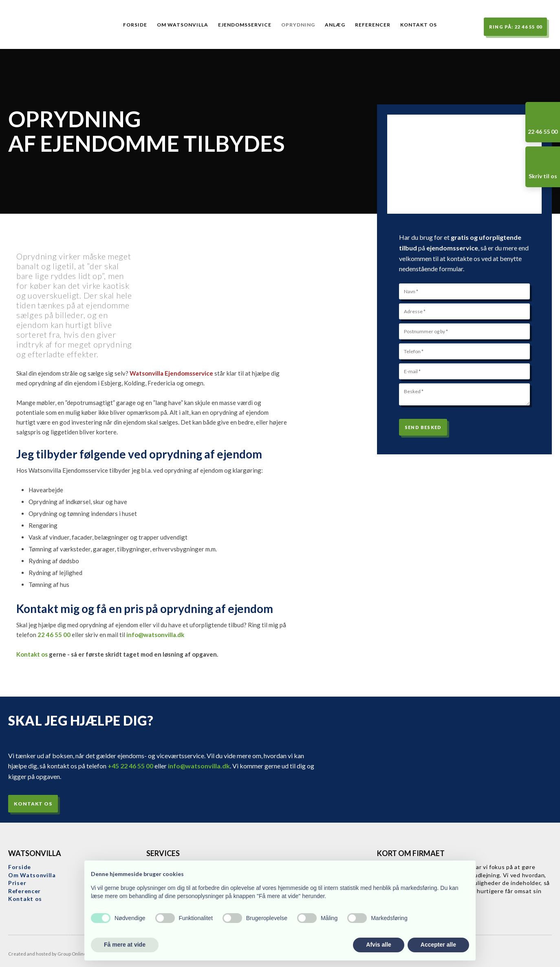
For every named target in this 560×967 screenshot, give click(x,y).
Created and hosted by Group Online (47, 954)
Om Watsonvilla (183, 25)
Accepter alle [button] (438, 945)
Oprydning (298, 25)
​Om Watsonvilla (32, 875)
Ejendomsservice (245, 25)
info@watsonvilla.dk (155, 635)
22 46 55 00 (54, 635)
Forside (135, 25)
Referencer (373, 25)
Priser (17, 883)
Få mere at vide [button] (125, 945)
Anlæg (335, 25)
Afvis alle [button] (378, 945)
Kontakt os (419, 25)
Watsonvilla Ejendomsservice (171, 373)
